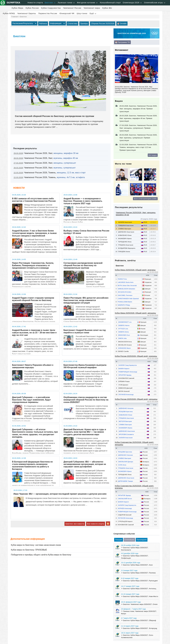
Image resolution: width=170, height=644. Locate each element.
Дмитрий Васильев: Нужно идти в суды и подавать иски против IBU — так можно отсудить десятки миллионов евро (85, 432)
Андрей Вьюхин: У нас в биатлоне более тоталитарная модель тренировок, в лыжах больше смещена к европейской (34, 233)
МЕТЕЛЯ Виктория (125, 421)
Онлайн (122, 24)
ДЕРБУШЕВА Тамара (126, 481)
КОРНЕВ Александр (125, 508)
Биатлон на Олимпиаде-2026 (132, 33)
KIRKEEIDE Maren (125, 348)
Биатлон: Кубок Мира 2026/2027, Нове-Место (141, 596)
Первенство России (48, 13)
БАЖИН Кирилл (124, 369)
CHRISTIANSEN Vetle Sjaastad (128, 299)
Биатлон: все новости (75, 524)
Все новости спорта (96, 524)
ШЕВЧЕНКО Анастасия (127, 431)
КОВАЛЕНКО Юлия (125, 415)
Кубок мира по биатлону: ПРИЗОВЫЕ (29, 550)
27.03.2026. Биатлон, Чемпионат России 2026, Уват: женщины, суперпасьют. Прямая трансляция (138, 128)
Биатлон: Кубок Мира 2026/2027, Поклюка (139, 573)
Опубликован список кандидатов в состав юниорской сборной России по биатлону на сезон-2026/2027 (86, 400)
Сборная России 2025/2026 (103, 24)
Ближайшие (129, 540)
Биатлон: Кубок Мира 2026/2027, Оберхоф (140, 620)
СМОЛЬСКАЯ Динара (126, 462)
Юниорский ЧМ (67, 13)
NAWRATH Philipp (124, 305)
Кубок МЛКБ (9, 13)
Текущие (119, 540)
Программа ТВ (122, 42)
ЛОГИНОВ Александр (126, 395)
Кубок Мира (17, 8)
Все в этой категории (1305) (145, 199)
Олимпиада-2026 (131, 3)
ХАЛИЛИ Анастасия (126, 438)
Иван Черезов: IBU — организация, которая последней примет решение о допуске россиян (60, 494)
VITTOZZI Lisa (123, 329)
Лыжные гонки (65, 3)
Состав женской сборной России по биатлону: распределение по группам (55, 116)
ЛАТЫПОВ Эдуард (125, 375)
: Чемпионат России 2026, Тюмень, (50, 173)
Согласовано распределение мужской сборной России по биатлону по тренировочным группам (83, 265)
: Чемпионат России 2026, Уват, (46, 153)
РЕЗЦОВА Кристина (126, 412)
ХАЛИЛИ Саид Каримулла (127, 365)
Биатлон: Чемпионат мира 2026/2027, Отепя (140, 604)
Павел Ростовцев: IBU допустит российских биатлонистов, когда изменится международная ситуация (86, 300)
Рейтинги (43, 24)
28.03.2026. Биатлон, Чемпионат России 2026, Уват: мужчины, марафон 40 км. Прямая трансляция (138, 118)
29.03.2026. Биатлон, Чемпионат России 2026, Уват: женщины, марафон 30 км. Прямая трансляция (138, 109)
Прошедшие (142, 540)
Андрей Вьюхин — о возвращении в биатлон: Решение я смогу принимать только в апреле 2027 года (83, 201)
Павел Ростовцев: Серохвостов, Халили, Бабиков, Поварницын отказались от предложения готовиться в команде (33, 265)
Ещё (92, 13)
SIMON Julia (122, 338)
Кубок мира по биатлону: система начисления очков (36, 545)
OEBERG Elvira (124, 332)
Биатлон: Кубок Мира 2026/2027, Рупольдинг (140, 581)
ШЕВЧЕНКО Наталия (126, 408)
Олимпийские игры (153, 3)
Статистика (72, 24)
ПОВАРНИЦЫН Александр (128, 372)
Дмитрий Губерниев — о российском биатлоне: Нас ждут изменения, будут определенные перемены (31, 400)
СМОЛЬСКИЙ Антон (125, 499)
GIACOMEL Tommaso (125, 295)
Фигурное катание (86, 3)
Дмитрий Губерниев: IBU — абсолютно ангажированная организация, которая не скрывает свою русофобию (85, 464)
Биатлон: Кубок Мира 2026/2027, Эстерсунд (140, 628)
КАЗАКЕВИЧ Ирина (125, 428)
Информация (56, 23)
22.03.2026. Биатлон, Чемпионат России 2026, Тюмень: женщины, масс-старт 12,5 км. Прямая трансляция (138, 147)
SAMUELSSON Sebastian (126, 289)
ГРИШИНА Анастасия (126, 418)
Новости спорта (35, 3)
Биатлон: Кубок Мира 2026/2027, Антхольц (140, 589)
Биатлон (49, 3)
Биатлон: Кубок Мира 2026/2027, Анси (138, 565)
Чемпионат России (72, 8)
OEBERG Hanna (124, 325)
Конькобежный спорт (110, 3)
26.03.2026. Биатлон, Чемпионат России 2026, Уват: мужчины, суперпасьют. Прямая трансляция (138, 138)
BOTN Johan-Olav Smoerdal (127, 286)
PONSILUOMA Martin (125, 302)
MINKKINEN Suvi (124, 335)
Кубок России (32, 8)
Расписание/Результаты (23, 23)
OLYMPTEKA (10, 3)
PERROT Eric (122, 279)
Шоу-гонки (82, 13)
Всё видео (153, 155)
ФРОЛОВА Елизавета (126, 434)
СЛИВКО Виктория (125, 425)
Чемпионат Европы (27, 13)
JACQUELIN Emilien (125, 292)
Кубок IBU (107, 8)
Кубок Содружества (51, 8)
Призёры (84, 24)
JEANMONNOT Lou (125, 322)
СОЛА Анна (122, 465)
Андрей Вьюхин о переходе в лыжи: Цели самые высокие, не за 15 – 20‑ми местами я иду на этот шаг (34, 333)
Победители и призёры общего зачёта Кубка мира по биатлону (41, 555)
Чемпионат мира (92, 8)
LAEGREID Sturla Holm (126, 282)
